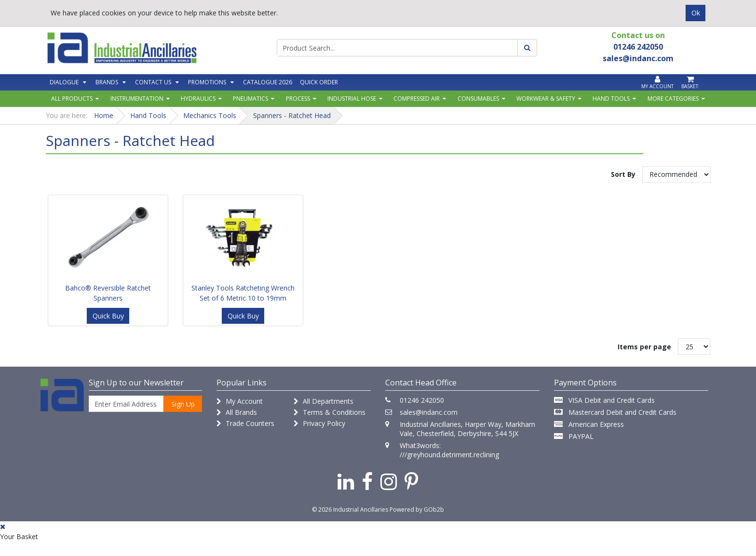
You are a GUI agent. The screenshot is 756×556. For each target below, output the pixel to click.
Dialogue (64, 82)
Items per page (644, 347)
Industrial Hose (352, 99)
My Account (240, 401)
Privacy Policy (319, 423)
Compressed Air (417, 99)
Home (104, 115)
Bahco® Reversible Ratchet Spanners (108, 293)
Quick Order (319, 82)
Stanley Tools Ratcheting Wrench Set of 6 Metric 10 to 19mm (243, 293)
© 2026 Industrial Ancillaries (350, 510)
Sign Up (183, 404)
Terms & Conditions (330, 412)
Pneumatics (250, 99)
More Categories (673, 99)
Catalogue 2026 (268, 82)
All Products (72, 99)
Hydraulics (198, 99)
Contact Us (153, 82)
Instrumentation (137, 99)
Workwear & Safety (546, 99)
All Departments (324, 401)
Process (298, 99)
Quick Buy (108, 316)
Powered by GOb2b (417, 510)
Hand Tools (611, 99)
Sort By (623, 174)
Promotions (207, 82)
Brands (107, 82)
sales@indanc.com (429, 412)
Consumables (478, 99)
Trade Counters (245, 423)
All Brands (237, 412)
